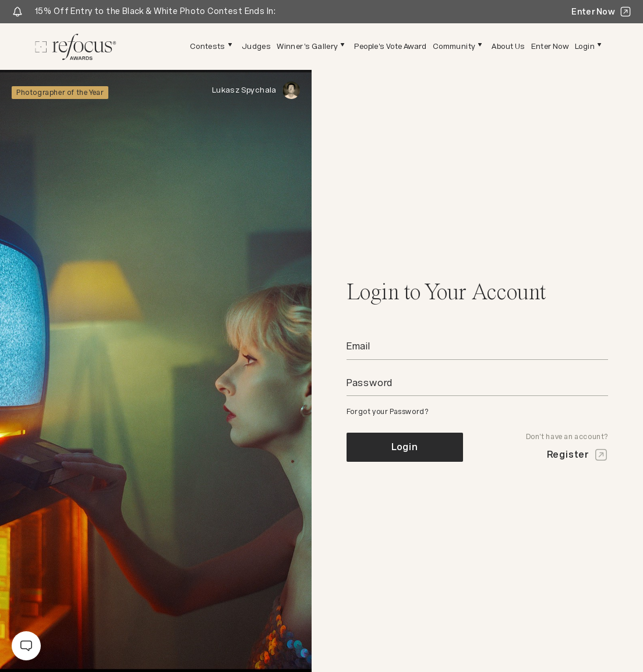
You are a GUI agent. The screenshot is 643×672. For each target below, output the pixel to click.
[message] (26, 646)
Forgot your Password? (388, 412)
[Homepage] (76, 47)
